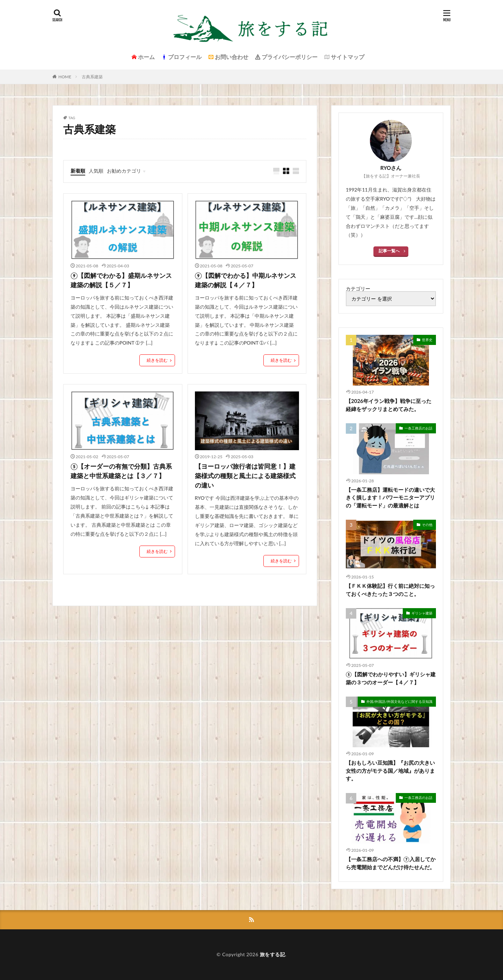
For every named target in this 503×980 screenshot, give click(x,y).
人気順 (96, 171)
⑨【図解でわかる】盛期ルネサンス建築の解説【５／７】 (121, 280)
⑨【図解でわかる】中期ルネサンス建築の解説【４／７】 (246, 280)
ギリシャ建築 (422, 613)
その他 (427, 525)
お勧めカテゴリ (124, 171)
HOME (65, 77)
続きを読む (157, 360)
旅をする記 (273, 954)
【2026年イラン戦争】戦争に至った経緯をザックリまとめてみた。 (389, 405)
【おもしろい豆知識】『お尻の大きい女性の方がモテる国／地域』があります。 (390, 770)
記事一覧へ (389, 251)
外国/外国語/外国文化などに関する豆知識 (399, 701)
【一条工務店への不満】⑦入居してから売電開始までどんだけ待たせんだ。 (391, 863)
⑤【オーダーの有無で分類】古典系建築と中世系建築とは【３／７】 (121, 471)
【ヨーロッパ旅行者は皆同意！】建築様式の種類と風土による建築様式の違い (245, 476)
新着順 (78, 171)
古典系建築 (92, 77)
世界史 (427, 340)
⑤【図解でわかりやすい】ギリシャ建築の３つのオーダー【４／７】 (391, 678)
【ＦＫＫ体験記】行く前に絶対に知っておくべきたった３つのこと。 (390, 590)
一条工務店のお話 (418, 428)
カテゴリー (358, 289)
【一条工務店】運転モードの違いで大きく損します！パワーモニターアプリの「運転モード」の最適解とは (390, 498)
